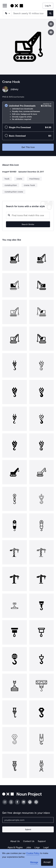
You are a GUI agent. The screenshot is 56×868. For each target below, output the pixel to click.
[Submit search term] (50, 13)
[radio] (28, 112)
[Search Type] (7, 13)
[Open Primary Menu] (5, 6)
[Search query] (28, 215)
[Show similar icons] (51, 32)
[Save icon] (51, 24)
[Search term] (30, 13)
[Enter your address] (28, 820)
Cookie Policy (33, 853)
